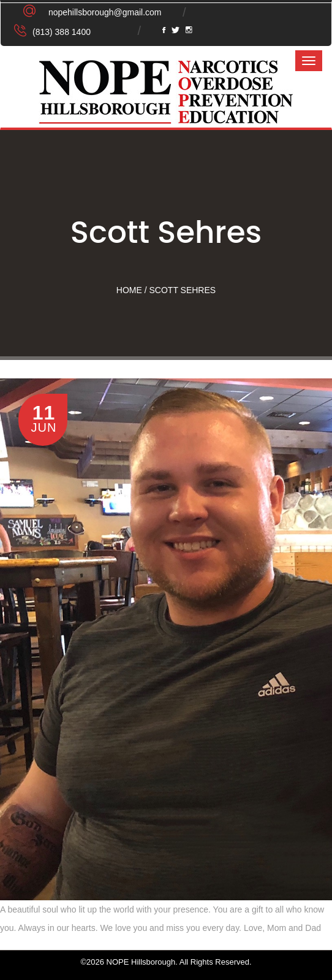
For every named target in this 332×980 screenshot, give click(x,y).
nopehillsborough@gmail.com (105, 12)
